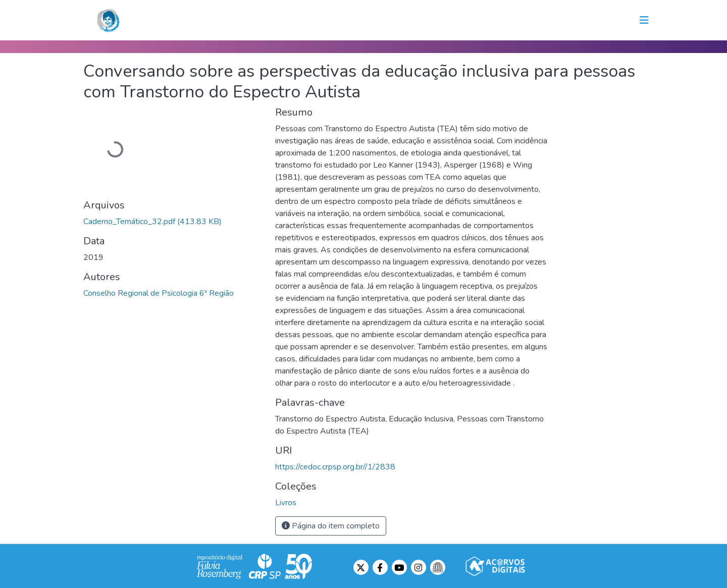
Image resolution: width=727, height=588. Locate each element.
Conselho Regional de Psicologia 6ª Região (159, 293)
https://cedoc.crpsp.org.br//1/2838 (335, 467)
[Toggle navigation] (644, 20)
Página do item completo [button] (331, 526)
